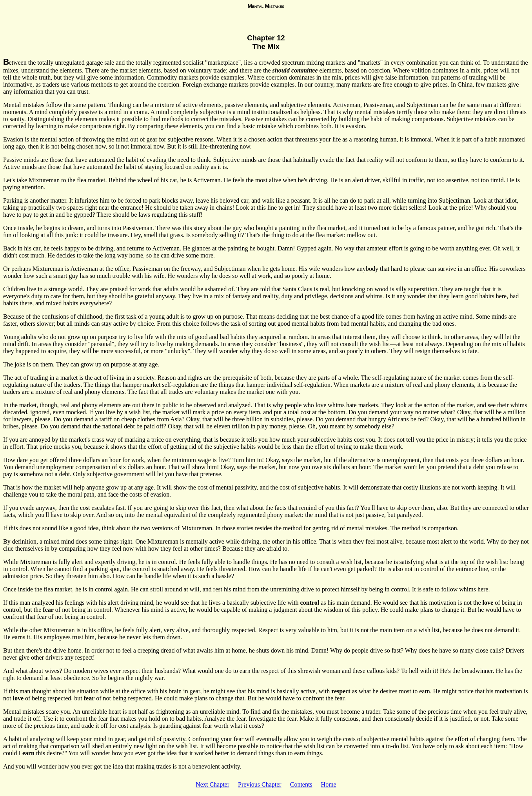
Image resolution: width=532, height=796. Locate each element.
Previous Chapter (260, 784)
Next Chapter (212, 784)
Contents (301, 784)
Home (329, 784)
